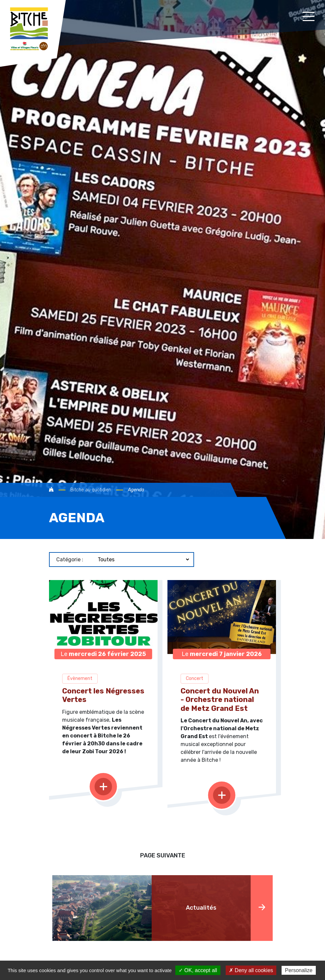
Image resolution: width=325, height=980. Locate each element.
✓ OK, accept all (198, 970)
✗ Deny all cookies (251, 970)
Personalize (299, 970)
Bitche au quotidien (91, 490)
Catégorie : (70, 560)
